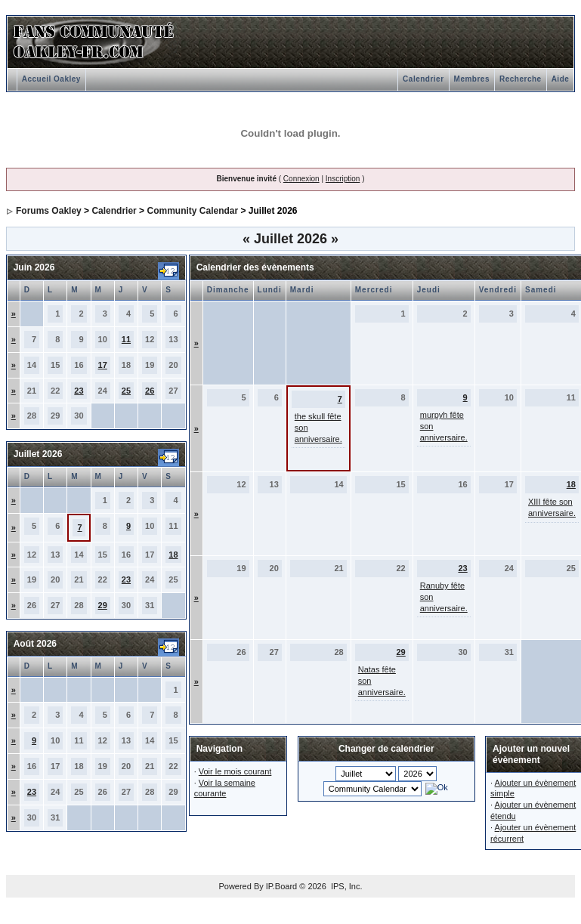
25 (126, 391)
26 (150, 391)
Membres (472, 79)
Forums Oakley (49, 211)
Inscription (343, 179)
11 (126, 339)
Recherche (521, 79)
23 (79, 391)
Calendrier (423, 79)
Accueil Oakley (51, 79)
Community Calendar (192, 211)
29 (103, 605)
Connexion (301, 179)
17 (103, 365)
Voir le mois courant (235, 771)
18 (173, 555)
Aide (561, 79)
